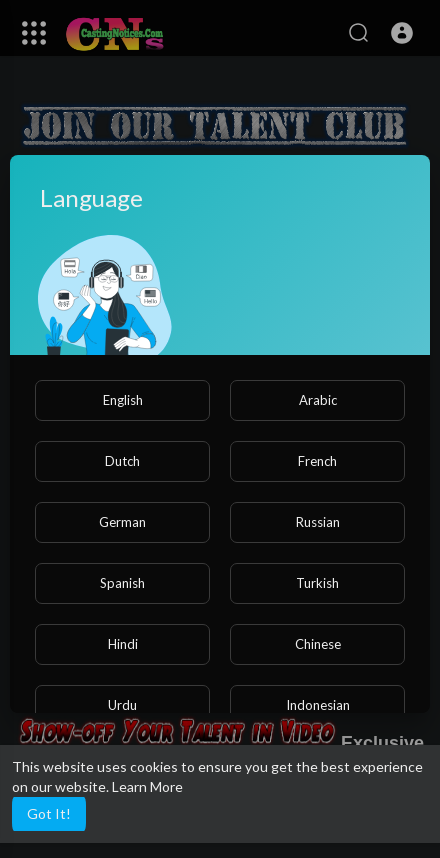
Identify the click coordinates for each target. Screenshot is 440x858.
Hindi (123, 644)
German (122, 522)
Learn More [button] (147, 786)
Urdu (122, 705)
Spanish (122, 583)
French (317, 461)
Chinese (318, 644)
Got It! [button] (49, 813)
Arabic (318, 400)
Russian (318, 522)
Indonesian (318, 705)
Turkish (317, 583)
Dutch (122, 461)
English (123, 400)
